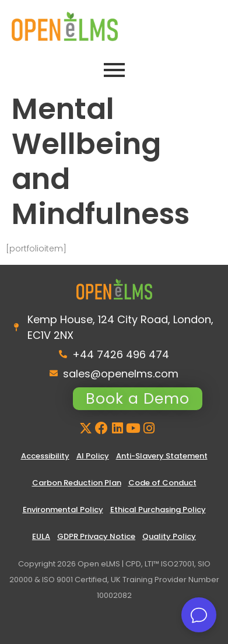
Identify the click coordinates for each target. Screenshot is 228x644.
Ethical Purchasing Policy (158, 510)
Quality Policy (169, 536)
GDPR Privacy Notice (96, 536)
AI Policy (93, 456)
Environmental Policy (63, 510)
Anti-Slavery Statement (162, 456)
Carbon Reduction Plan (77, 483)
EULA (41, 536)
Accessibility (45, 456)
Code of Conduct (162, 483)
